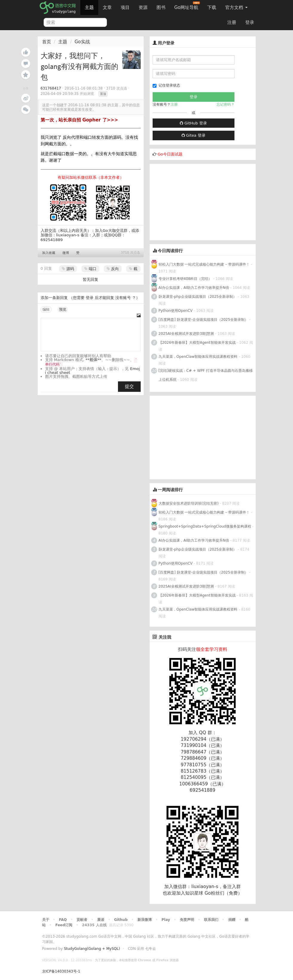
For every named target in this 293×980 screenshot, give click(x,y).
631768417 (51, 88)
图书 (161, 7)
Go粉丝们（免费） (223, 893)
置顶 (103, 94)
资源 (143, 7)
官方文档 (236, 7)
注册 (232, 22)
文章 (107, 7)
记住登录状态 (166, 85)
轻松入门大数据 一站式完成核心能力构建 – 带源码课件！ (204, 264)
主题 (89, 7)
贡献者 (82, 920)
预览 (63, 309)
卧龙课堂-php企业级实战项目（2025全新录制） (198, 297)
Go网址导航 (187, 6)
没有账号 (123, 298)
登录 (250, 22)
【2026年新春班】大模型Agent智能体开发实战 (198, 343)
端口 (90, 269)
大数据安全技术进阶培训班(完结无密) (189, 503)
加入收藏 (49, 253)
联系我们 (211, 920)
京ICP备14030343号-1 (61, 971)
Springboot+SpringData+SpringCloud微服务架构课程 (205, 526)
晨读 (101, 920)
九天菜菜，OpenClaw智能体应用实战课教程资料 (199, 357)
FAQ (63, 920)
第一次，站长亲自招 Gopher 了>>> (79, 120)
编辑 (46, 309)
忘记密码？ (225, 104)
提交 (129, 386)
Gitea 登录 (194, 135)
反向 (113, 269)
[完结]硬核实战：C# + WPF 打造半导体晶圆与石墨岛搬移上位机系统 (206, 375)
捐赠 (232, 920)
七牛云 (151, 949)
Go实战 (82, 42)
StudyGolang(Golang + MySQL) (92, 949)
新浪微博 (145, 920)
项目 (125, 7)
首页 (47, 42)
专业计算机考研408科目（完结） (185, 279)
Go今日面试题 (170, 154)
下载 (212, 7)
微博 (66, 253)
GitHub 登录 (193, 123)
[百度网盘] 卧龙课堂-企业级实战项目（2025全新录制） (203, 320)
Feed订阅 (64, 925)
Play (166, 920)
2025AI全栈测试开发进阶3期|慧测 (187, 334)
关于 (46, 920)
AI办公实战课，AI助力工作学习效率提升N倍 (194, 288)
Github (121, 920)
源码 (68, 269)
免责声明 (187, 920)
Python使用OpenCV (176, 311)
